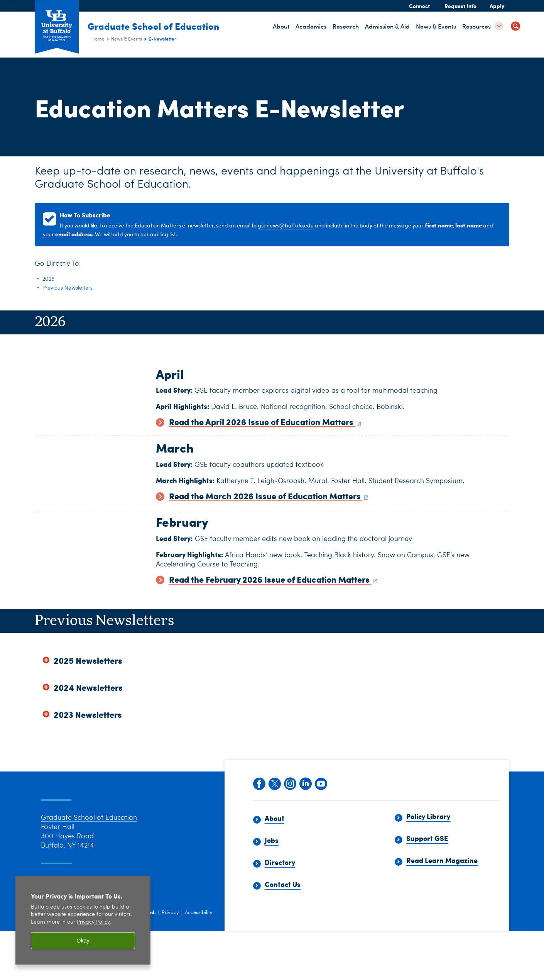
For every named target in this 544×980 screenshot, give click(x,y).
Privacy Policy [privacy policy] (93, 922)
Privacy (170, 967)
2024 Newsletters (88, 732)
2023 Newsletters (88, 759)
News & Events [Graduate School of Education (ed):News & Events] (127, 39)
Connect (419, 6)
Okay (83, 941)
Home (98, 39)
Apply (497, 6)
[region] (83, 920)
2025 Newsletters (88, 705)
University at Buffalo (83, 967)
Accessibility (199, 967)
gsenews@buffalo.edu (286, 225)
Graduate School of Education (157, 26)
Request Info (460, 6)
